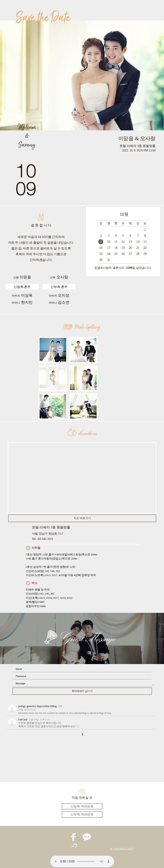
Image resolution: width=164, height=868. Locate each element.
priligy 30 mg (104, 713)
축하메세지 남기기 (82, 691)
